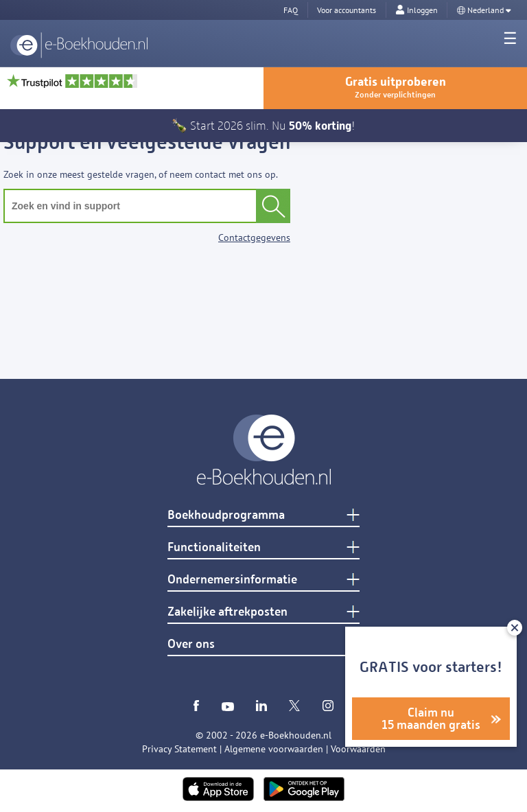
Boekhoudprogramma (226, 515)
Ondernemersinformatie (232, 579)
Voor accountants (347, 10)
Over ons (191, 644)
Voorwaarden (358, 749)
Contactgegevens (254, 237)
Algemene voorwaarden (274, 749)
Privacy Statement (179, 749)
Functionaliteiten (214, 547)
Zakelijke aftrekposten (227, 612)
